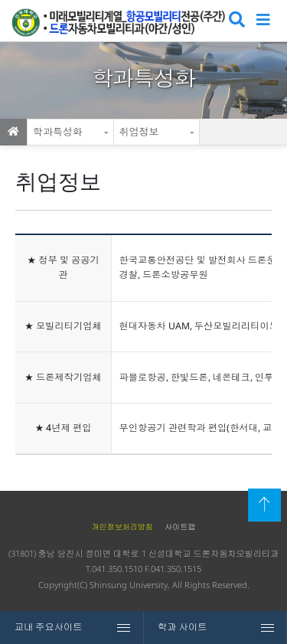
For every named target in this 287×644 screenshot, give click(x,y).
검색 (235, 21)
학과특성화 (58, 132)
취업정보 (139, 132)
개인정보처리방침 (122, 527)
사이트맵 (180, 527)
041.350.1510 (117, 569)
